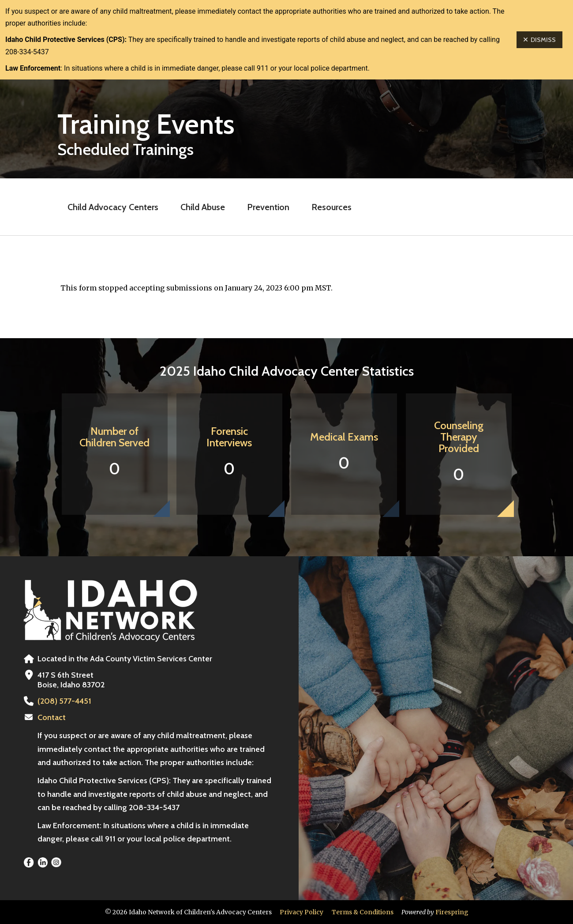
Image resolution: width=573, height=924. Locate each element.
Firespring (452, 912)
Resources (331, 207)
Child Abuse (203, 207)
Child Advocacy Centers (113, 207)
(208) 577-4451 (64, 701)
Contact (52, 717)
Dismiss (539, 40)
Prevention (268, 207)
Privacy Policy (301, 912)
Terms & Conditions (363, 912)
